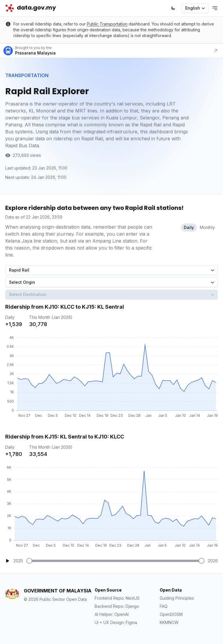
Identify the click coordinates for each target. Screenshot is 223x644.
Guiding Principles (177, 598)
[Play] (8, 561)
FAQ (164, 606)
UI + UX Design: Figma (116, 622)
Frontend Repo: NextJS (117, 598)
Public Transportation (107, 24)
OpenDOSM (171, 614)
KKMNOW (169, 622)
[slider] (29, 561)
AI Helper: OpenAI (112, 614)
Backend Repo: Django (117, 606)
